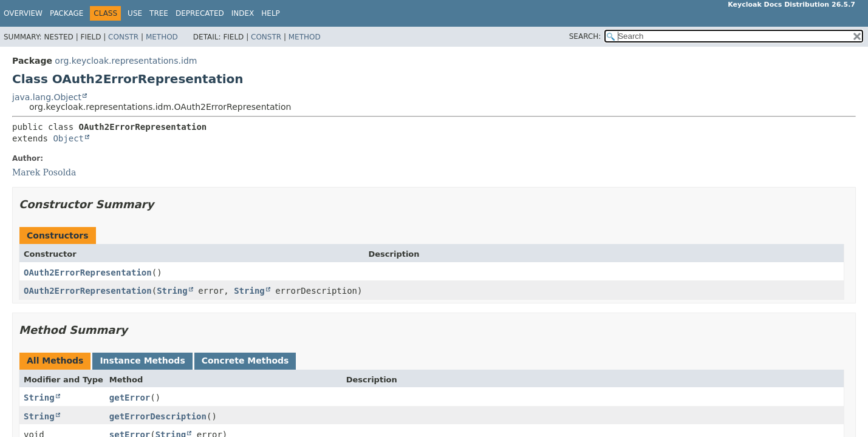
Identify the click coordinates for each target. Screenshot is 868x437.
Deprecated (200, 13)
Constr (123, 37)
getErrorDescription (158, 416)
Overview (23, 13)
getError (130, 398)
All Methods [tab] (55, 361)
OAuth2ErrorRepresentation (88, 273)
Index (243, 13)
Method (162, 37)
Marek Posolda (44, 172)
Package (67, 13)
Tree (159, 13)
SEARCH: (585, 36)
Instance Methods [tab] (142, 361)
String (172, 291)
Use (135, 13)
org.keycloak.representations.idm (126, 61)
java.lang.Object (47, 97)
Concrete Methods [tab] (245, 361)
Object (68, 138)
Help (271, 13)
